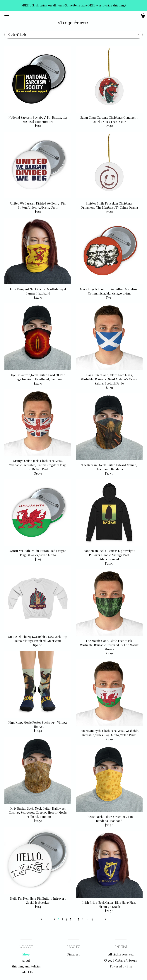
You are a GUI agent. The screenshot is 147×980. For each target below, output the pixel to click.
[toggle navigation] (7, 15)
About (26, 960)
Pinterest (73, 954)
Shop (26, 954)
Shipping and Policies (26, 966)
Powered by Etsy (121, 966)
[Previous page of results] (41, 919)
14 (92, 919)
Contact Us (26, 972)
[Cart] (143, 17)
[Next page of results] (106, 919)
